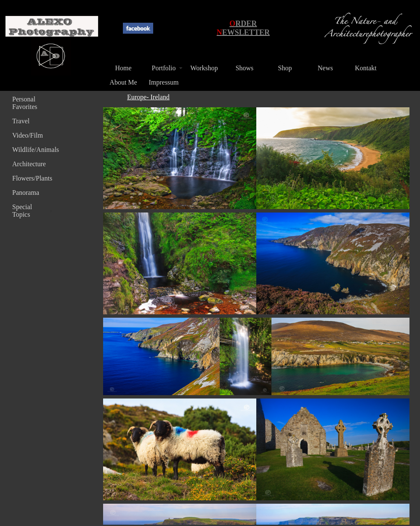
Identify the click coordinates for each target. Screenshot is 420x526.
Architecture (29, 164)
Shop (285, 68)
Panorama (26, 193)
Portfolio (164, 68)
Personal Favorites (25, 103)
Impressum (163, 82)
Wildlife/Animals (33, 150)
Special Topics (22, 211)
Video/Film (28, 135)
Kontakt (366, 68)
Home (123, 68)
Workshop (204, 68)
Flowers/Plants (32, 178)
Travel (21, 121)
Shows (245, 68)
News (325, 68)
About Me (123, 82)
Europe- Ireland (148, 97)
